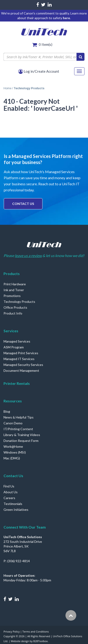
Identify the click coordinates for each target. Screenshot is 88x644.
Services (11, 331)
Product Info (13, 313)
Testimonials (13, 504)
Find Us (9, 486)
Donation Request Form (21, 441)
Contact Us (23, 204)
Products (12, 274)
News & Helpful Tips (19, 417)
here (66, 18)
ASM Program (14, 347)
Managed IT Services (19, 359)
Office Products (15, 307)
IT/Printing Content (18, 429)
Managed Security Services (23, 365)
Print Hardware (15, 284)
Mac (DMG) (12, 458)
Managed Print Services (21, 353)
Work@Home (13, 446)
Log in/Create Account (39, 71)
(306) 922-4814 (19, 561)
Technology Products (19, 302)
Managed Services (17, 341)
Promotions (12, 296)
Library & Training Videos (22, 435)
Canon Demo (13, 423)
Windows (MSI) (15, 452)
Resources (13, 401)
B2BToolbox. (41, 641)
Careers (9, 498)
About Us (11, 492)
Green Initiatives (16, 510)
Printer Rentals (17, 383)
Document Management (21, 370)
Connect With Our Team (25, 527)
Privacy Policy (12, 631)
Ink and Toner (14, 290)
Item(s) (46, 44)
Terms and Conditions (36, 631)
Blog (7, 411)
